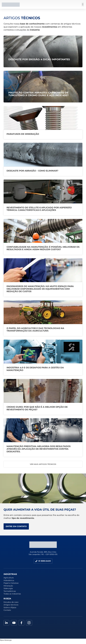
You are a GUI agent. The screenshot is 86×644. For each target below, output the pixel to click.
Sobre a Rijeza (10, 607)
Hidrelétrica (9, 580)
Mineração (8, 586)
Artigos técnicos (11, 605)
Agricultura (9, 578)
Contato (7, 610)
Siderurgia (8, 588)
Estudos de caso (11, 602)
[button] (83, 4)
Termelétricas (10, 591)
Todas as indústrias (12, 594)
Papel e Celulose (11, 583)
